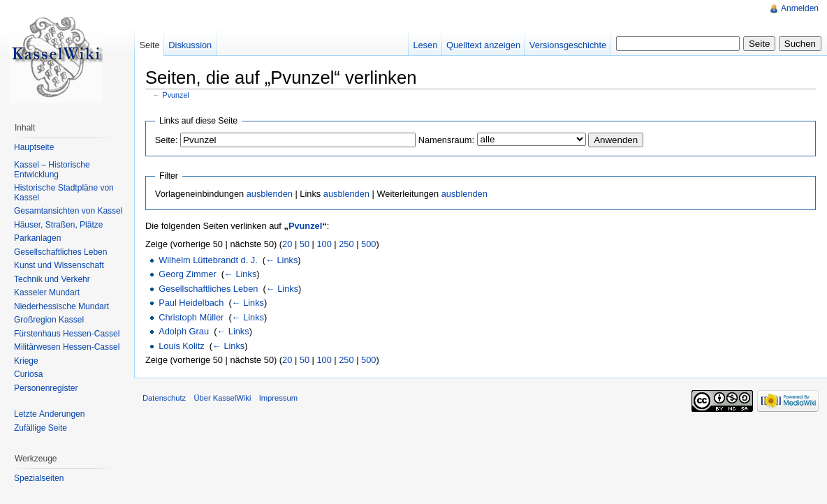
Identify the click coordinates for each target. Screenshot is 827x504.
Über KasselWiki (222, 398)
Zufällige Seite (41, 428)
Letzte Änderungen (49, 414)
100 (324, 244)
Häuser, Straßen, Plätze (58, 225)
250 (346, 244)
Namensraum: (446, 140)
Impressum (278, 398)
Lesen (425, 45)
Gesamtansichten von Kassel (68, 211)
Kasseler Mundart (47, 292)
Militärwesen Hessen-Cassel (67, 347)
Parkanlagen (37, 238)
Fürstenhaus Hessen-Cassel (67, 334)
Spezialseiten (39, 478)
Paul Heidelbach (191, 303)
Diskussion (190, 45)
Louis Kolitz (181, 346)
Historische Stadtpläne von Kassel (64, 193)
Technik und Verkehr (52, 279)
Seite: (167, 140)
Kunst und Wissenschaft (59, 265)
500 (368, 244)
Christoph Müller (191, 317)
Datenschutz (164, 398)
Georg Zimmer (187, 274)
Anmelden (800, 8)
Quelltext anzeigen (483, 45)
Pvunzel (176, 95)
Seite (149, 45)
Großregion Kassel (49, 320)
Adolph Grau (184, 331)
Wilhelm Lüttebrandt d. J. (208, 260)
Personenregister (46, 388)
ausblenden (270, 194)
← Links (281, 260)
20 (287, 244)
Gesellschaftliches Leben (208, 289)
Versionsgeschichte (568, 45)
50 (305, 244)
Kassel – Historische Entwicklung (52, 170)
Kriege (26, 361)
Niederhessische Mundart (61, 306)
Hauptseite (34, 147)
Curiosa (28, 374)
